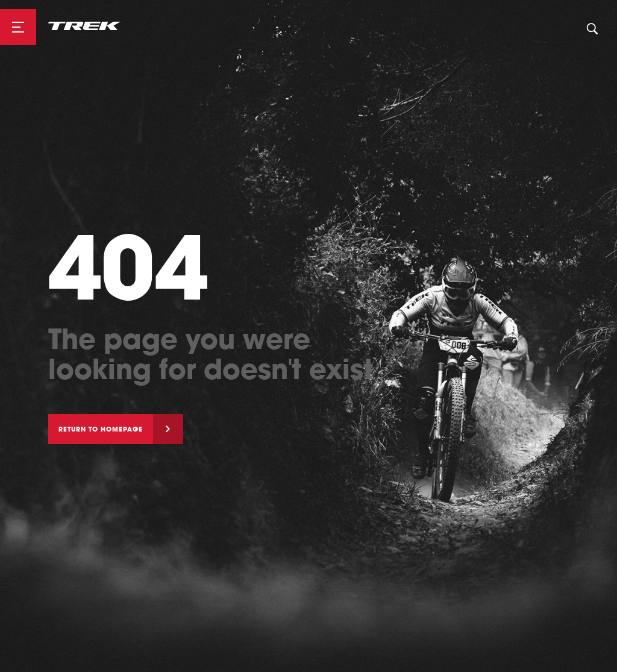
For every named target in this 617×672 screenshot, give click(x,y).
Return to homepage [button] (101, 429)
